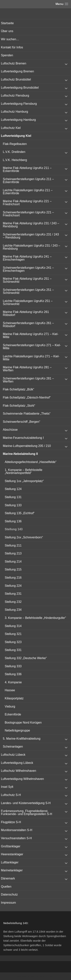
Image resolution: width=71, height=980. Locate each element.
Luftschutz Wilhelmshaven (19, 771)
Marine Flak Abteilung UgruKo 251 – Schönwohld (27, 280)
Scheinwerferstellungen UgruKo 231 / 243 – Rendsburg (31, 236)
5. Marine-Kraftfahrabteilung (22, 739)
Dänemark (8, 878)
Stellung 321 (13, 634)
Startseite (7, 23)
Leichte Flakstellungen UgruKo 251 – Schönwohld (28, 302)
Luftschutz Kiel (11, 128)
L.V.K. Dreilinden (14, 152)
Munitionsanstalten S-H (17, 830)
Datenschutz (9, 894)
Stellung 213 (13, 553)
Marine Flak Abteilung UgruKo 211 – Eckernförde (27, 169)
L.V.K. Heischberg (15, 160)
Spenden (7, 55)
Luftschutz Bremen (14, 63)
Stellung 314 (13, 626)
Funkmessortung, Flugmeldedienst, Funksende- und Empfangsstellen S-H (27, 812)
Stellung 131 (13, 497)
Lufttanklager (10, 862)
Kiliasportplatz (14, 698)
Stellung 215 (13, 569)
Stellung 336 (13, 674)
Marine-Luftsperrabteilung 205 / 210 (27, 446)
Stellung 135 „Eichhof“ (20, 513)
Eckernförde (13, 714)
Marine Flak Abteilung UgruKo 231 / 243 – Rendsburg (31, 225)
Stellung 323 (13, 642)
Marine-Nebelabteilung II (20, 454)
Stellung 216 (13, 578)
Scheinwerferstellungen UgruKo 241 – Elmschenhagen (28, 269)
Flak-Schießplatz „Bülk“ (18, 389)
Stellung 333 (13, 666)
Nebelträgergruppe (17, 730)
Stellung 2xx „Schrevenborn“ (24, 537)
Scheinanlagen (13, 747)
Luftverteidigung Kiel (16, 136)
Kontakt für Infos (12, 47)
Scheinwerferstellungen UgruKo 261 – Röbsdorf (28, 325)
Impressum (8, 903)
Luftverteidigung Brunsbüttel (20, 88)
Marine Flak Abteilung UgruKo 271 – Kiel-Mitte (31, 336)
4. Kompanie (13, 682)
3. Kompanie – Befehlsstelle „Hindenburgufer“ (35, 618)
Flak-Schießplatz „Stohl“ (19, 406)
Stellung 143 (14, 529)
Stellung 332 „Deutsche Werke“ (26, 658)
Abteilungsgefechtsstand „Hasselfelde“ (31, 462)
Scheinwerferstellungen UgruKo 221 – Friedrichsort (28, 214)
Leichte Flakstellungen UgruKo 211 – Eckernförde (28, 192)
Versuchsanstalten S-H (16, 838)
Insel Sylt (7, 787)
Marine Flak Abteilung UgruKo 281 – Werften (27, 369)
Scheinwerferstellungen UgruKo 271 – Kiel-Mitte (32, 347)
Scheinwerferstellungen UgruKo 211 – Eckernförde (28, 181)
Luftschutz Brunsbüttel (16, 79)
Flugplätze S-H (11, 822)
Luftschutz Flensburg (15, 96)
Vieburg (10, 706)
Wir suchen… (10, 39)
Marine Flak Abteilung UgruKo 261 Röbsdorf (26, 313)
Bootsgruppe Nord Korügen (23, 723)
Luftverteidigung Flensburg (19, 104)
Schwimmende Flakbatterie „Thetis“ (27, 414)
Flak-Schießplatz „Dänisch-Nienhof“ (27, 397)
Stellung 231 (13, 594)
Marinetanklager (12, 870)
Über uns (7, 31)
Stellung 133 (13, 505)
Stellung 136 (13, 521)
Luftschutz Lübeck (13, 755)
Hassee (10, 690)
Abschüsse (10, 430)
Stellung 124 (13, 489)
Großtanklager (11, 846)
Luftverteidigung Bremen (17, 71)
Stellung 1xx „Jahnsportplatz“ (24, 481)
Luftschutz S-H (11, 795)
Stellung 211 (13, 545)
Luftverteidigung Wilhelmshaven (22, 779)
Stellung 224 (13, 586)
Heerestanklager (12, 854)
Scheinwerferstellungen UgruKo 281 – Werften (28, 380)
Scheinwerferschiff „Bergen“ (21, 422)
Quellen (6, 887)
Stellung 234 (13, 610)
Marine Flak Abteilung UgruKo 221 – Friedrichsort (27, 203)
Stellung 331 (13, 650)
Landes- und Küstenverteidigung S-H (26, 803)
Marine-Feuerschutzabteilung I (23, 438)
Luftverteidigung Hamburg (18, 120)
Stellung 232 (13, 602)
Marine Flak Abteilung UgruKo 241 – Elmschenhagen (27, 258)
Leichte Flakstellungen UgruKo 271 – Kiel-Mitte (31, 358)
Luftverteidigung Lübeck (17, 763)
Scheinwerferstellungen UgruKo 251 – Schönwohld (28, 291)
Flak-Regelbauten (15, 144)
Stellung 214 (13, 562)
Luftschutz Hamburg (14, 112)
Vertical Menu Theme (43, 976)
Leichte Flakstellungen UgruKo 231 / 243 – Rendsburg (31, 247)
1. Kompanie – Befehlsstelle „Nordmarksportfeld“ (23, 471)
